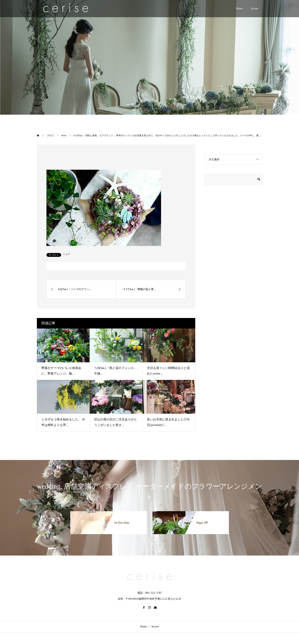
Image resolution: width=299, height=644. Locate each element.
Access (254, 9)
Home (239, 9)
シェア (66, 254)
